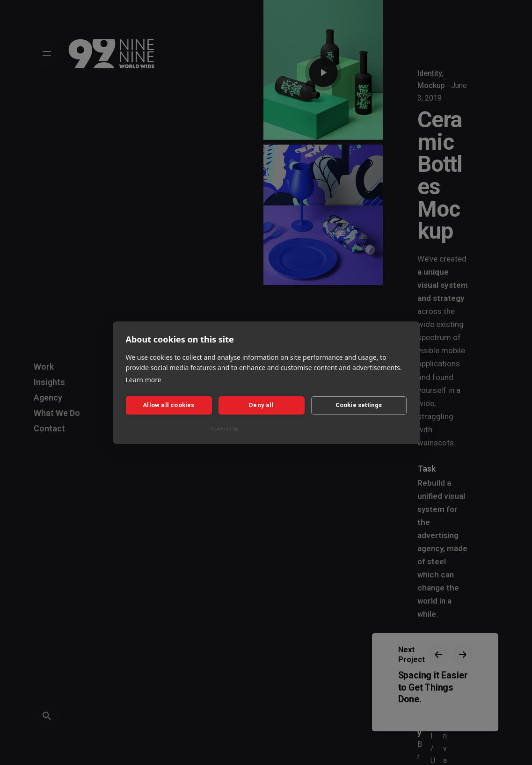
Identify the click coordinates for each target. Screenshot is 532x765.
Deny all (261, 405)
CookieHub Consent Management (281, 428)
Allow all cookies (168, 405)
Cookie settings (359, 405)
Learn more (144, 380)
